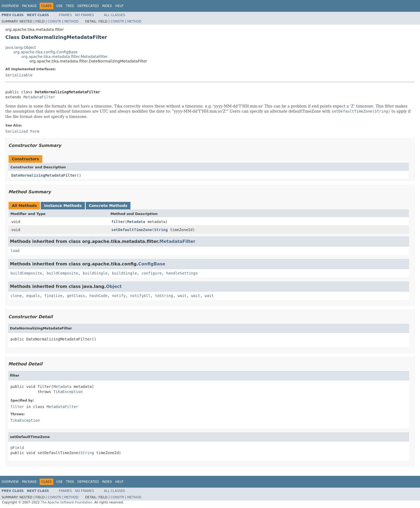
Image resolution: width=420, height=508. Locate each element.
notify (119, 296)
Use (59, 6)
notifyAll (140, 296)
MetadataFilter (39, 97)
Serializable (19, 75)
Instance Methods (63, 206)
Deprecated (88, 6)
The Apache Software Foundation (67, 502)
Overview (10, 6)
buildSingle (95, 273)
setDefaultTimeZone (132, 230)
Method (71, 21)
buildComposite (26, 273)
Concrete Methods (108, 206)
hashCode (98, 296)
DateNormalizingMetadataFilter (44, 175)
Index (107, 6)
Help (119, 6)
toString (164, 296)
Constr (54, 21)
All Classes (115, 15)
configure (152, 273)
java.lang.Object (21, 47)
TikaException (68, 392)
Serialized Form (22, 131)
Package (29, 6)
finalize (53, 296)
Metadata (136, 222)
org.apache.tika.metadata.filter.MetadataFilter (65, 57)
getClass (76, 296)
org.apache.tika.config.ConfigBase (46, 52)
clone (16, 296)
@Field (17, 448)
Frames (65, 15)
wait (182, 296)
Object (114, 286)
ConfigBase (152, 264)
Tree (70, 6)
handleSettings (182, 273)
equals (33, 296)
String (161, 230)
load (15, 251)
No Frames (85, 15)
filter (118, 222)
